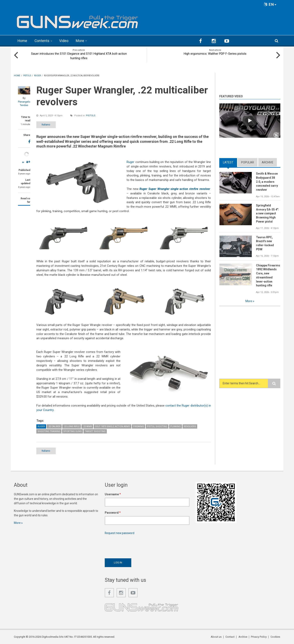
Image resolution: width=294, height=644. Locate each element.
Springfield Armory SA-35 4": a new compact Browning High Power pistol (268, 214)
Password (113, 513)
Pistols (91, 115)
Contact (230, 637)
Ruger (130, 162)
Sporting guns (72, 431)
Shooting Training (49, 431)
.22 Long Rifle (72, 426)
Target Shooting (95, 431)
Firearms (139, 426)
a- (23, 162)
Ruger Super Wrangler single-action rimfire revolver (175, 189)
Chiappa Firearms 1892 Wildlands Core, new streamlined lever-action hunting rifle (268, 275)
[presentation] (136, 545)
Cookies (275, 637)
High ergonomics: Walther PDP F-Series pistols (215, 53)
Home (23, 41)
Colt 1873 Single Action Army (112, 426)
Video (64, 41)
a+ (28, 161)
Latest (228, 162)
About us (217, 637)
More (81, 41)
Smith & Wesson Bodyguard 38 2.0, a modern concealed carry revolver (267, 182)
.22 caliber (54, 426)
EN (270, 4)
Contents (42, 41)
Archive (268, 162)
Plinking (175, 426)
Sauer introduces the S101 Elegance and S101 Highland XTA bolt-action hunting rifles (79, 56)
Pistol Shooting (157, 426)
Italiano (47, 124)
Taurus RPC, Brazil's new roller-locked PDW (265, 243)
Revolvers (190, 426)
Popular (248, 162)
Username (113, 494)
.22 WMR (87, 426)
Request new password (120, 533)
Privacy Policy (259, 637)
